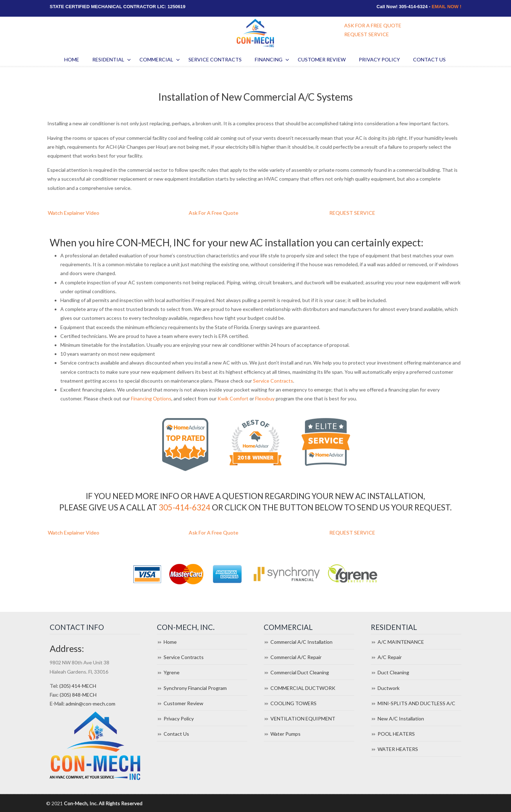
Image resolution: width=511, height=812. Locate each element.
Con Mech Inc (255, 33)
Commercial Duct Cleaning (300, 672)
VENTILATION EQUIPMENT (303, 718)
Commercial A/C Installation (301, 642)
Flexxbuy (265, 407)
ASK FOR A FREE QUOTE (373, 25)
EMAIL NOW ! (446, 7)
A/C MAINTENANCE (401, 642)
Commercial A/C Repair (296, 657)
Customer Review (183, 703)
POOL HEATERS (396, 734)
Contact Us (176, 734)
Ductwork (389, 688)
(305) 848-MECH (78, 695)
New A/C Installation (401, 718)
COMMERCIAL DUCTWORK (303, 688)
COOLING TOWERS (293, 703)
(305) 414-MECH (78, 686)
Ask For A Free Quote (224, 213)
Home (170, 642)
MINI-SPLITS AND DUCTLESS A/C (416, 703)
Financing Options (151, 407)
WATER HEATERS (398, 749)
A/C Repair (390, 657)
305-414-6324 (185, 508)
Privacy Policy (179, 718)
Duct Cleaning (393, 672)
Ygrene (172, 672)
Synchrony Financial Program (195, 688)
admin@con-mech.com (90, 704)
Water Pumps (285, 734)
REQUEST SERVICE (367, 34)
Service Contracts (273, 389)
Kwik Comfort (233, 407)
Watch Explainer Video (83, 213)
